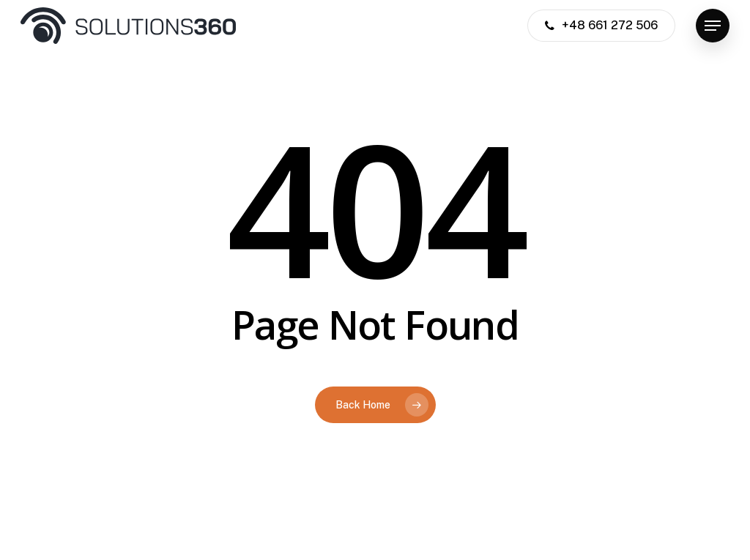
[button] (713, 26)
